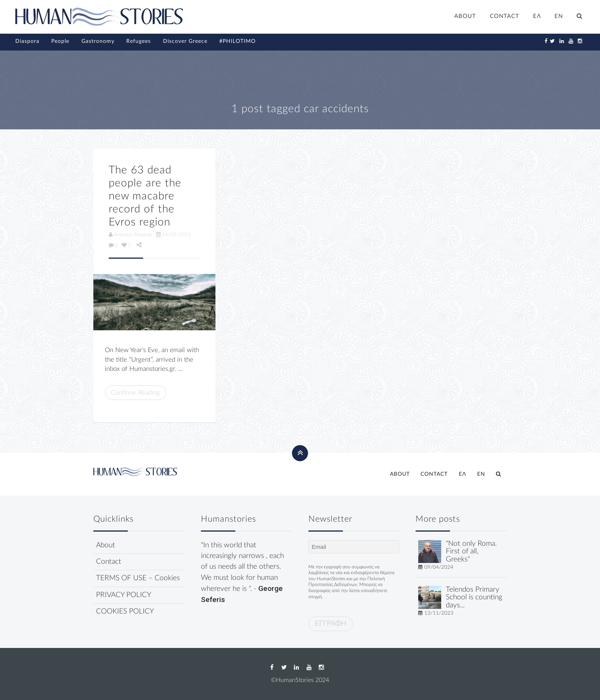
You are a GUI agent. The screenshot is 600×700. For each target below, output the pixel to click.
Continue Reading (135, 392)
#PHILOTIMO (237, 41)
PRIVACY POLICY (124, 595)
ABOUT (465, 16)
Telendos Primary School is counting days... (474, 598)
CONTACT (505, 16)
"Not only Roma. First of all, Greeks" (471, 552)
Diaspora (27, 41)
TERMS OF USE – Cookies (138, 578)
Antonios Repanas (130, 235)
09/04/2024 (439, 567)
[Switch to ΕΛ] (537, 17)
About (106, 545)
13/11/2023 (439, 613)
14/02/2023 (174, 235)
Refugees (139, 41)
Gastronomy (98, 41)
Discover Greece (185, 41)
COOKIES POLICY (125, 611)
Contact (109, 562)
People (60, 41)
